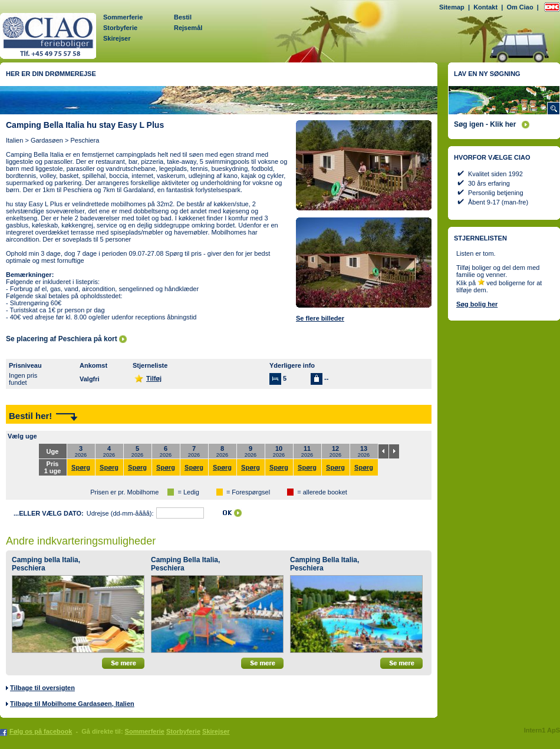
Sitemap (452, 7)
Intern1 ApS (542, 730)
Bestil (183, 17)
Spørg (81, 467)
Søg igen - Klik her (485, 124)
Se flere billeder (320, 318)
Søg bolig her (477, 304)
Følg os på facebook (41, 731)
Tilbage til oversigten (42, 688)
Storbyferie (120, 28)
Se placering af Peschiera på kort (62, 339)
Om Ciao (520, 7)
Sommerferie (123, 17)
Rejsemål (188, 28)
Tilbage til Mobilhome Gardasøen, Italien (72, 704)
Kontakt (485, 7)
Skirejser (117, 38)
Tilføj (154, 378)
